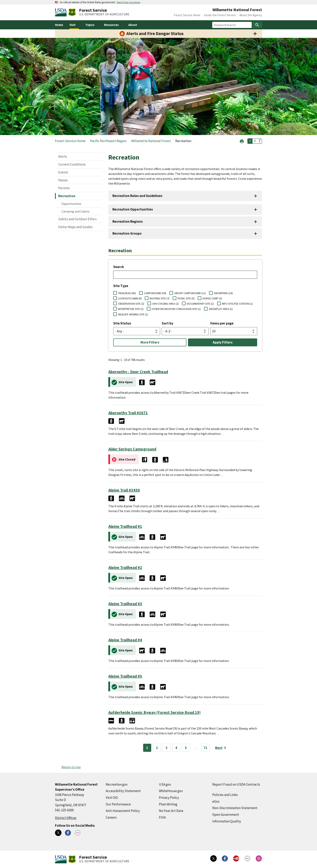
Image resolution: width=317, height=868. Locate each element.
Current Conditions (72, 164)
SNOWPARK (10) (223, 293)
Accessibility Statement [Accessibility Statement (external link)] (123, 791)
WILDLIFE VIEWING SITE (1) (133, 314)
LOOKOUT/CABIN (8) (130, 298)
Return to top (71, 767)
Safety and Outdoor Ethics (77, 219)
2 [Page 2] (157, 748)
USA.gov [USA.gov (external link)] (165, 784)
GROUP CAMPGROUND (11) (190, 293)
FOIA (162, 817)
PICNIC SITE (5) (186, 298)
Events (63, 172)
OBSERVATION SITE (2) (131, 304)
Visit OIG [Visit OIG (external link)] (112, 798)
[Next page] (221, 748)
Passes (63, 180)
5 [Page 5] (186, 748)
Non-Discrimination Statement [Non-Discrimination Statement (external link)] (235, 808)
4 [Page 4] (176, 748)
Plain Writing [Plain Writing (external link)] (168, 804)
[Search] (257, 25)
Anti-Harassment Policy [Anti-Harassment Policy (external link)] (123, 811)
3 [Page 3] (166, 748)
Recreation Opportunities (133, 209)
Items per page (222, 323)
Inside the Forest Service (220, 15)
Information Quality (227, 821)
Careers (111, 817)
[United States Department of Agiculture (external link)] (62, 12)
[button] (242, 141)
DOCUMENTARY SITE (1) (200, 304)
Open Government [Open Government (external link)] (226, 815)
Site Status (122, 323)
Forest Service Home (187, 15)
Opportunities (71, 204)
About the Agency (251, 15)
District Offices (66, 818)
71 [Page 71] (205, 748)
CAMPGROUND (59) (155, 293)
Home (59, 25)
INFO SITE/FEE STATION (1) (237, 304)
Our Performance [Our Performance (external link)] (118, 804)
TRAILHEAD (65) (127, 293)
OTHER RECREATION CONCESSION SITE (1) (176, 309)
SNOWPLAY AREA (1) (221, 309)
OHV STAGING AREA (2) (165, 304)
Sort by (167, 323)
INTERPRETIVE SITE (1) (131, 309)
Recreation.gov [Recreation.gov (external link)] (117, 784)
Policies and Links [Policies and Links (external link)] (225, 795)
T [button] (250, 141)
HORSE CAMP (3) (212, 298)
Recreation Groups (127, 233)
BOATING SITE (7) (160, 298)
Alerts (63, 156)
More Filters (150, 342)
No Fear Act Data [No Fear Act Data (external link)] (171, 811)
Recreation (67, 196)
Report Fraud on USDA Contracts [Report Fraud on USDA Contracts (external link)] (236, 784)
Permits (64, 188)
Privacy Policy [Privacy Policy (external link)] (169, 798)
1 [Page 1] (147, 748)
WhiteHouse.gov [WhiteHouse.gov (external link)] (171, 791)
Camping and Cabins (76, 211)
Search (119, 267)
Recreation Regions (128, 221)
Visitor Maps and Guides (75, 227)
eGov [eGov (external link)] (216, 801)
